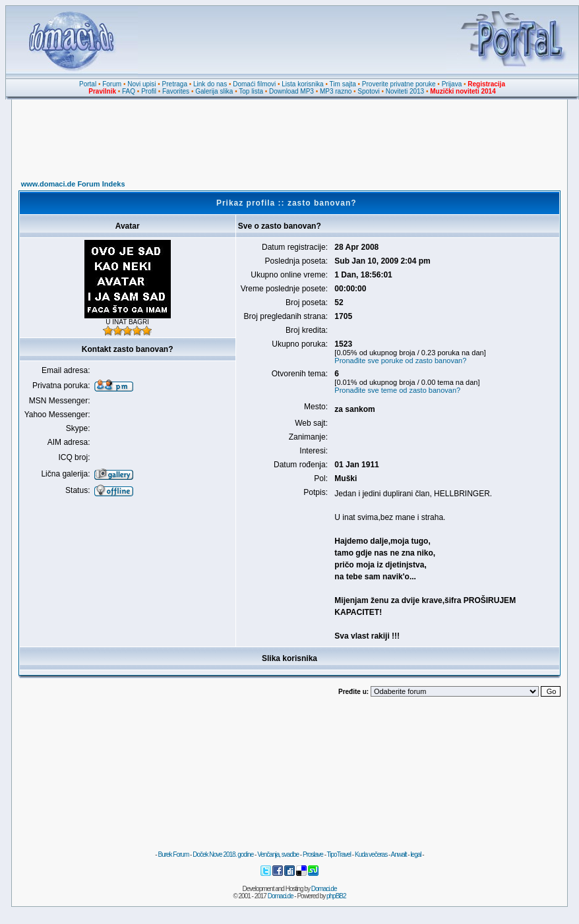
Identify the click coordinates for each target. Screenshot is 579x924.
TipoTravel (339, 854)
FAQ (129, 91)
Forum (112, 84)
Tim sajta (343, 84)
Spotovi (368, 91)
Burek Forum (173, 854)
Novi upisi (141, 84)
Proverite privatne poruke (399, 84)
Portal (88, 84)
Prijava (452, 84)
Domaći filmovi (254, 84)
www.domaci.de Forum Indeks (73, 184)
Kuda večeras (371, 854)
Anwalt (398, 854)
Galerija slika (214, 91)
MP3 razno (336, 91)
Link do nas (210, 84)
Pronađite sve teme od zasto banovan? (397, 390)
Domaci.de (324, 889)
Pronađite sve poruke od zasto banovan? (400, 361)
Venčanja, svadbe (278, 854)
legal (415, 854)
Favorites (176, 91)
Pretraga (175, 84)
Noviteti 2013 (405, 91)
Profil (149, 91)
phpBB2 (336, 896)
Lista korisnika (302, 84)
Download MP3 (291, 91)
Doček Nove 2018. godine (223, 854)
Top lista (251, 91)
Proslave (313, 854)
